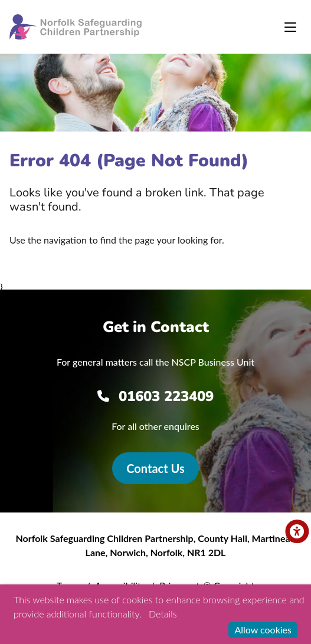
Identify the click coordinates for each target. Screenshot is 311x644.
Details (163, 614)
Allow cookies (263, 630)
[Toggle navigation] (290, 27)
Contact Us (155, 468)
